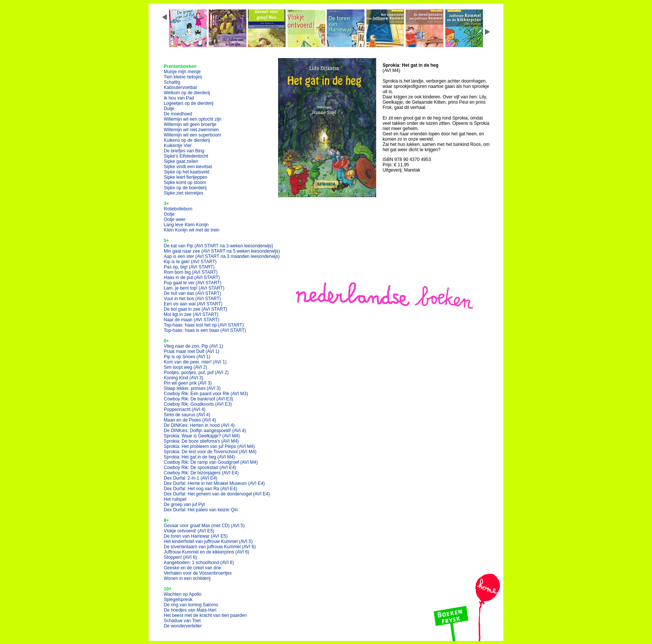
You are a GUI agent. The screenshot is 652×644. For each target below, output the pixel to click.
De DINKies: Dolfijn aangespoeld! (205, 431)
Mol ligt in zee (191, 314)
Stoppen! (180, 557)
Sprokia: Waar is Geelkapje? (202, 436)
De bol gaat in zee (195, 309)
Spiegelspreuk (178, 600)
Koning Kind (184, 378)
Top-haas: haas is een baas (205, 330)
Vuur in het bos (192, 299)
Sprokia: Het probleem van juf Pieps (209, 446)
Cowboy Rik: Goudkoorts (198, 404)
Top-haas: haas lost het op (204, 325)
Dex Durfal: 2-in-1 (191, 478)
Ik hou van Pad (179, 98)
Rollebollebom (178, 209)
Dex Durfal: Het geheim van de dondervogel (217, 494)
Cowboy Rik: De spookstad (200, 468)
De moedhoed (178, 114)
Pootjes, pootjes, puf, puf (196, 373)
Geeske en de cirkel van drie (192, 568)
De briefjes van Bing (184, 151)
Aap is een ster (222, 256)
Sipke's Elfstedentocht (186, 156)
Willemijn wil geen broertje (190, 124)
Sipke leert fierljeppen (185, 177)
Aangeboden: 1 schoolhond (199, 563)
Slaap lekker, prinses (192, 388)
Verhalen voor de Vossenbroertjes (198, 573)
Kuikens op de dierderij (187, 140)
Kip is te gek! (190, 262)
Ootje (169, 214)
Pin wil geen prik (188, 383)
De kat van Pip (218, 246)
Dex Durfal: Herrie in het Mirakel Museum (214, 483)
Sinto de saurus (187, 415)
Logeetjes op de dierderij (188, 103)
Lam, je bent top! (194, 288)
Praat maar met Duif (191, 351)
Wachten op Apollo (183, 594)
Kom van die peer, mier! (195, 362)
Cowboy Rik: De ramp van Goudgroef (211, 462)
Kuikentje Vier (178, 146)
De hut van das (192, 293)
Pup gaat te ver (193, 283)
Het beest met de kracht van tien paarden (205, 615)
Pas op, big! (189, 267)
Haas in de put (192, 278)
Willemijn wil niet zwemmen (191, 130)
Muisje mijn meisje (182, 72)
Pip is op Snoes (187, 357)
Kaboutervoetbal (180, 87)
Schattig (172, 82)
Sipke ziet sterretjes (184, 193)
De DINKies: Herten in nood (199, 425)
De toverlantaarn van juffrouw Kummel (210, 547)
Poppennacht (185, 409)
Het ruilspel (175, 499)
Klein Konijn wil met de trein (191, 230)
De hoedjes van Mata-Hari (190, 610)
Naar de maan (191, 320)
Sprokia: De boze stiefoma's (201, 441)
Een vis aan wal (193, 304)
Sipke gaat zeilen (181, 161)
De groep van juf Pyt (184, 504)
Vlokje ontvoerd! (189, 531)
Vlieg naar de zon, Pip (193, 346)
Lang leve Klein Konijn (186, 225)
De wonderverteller (183, 626)
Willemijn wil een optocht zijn (193, 119)
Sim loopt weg (185, 367)
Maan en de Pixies (190, 420)
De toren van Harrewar (196, 536)
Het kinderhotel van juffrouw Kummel (208, 541)
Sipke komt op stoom (185, 182)
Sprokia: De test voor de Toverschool (210, 452)
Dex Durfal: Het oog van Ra (201, 489)
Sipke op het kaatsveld (187, 172)
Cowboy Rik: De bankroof (198, 399)
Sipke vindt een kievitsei (188, 167)
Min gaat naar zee (222, 251)
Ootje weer (175, 219)
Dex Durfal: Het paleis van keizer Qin (201, 510)
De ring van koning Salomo (191, 605)
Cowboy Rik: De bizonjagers (201, 473)
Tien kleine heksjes (183, 77)
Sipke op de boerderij (185, 188)
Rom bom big (191, 272)
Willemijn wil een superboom (192, 135)
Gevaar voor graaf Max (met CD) (204, 526)
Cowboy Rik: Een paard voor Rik (206, 394)
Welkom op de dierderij (187, 93)
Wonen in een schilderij (187, 578)
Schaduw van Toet (182, 621)
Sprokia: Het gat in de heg (199, 457)
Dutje (169, 109)
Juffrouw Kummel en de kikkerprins (206, 552)
